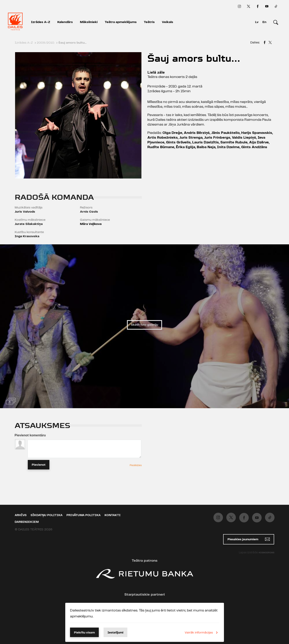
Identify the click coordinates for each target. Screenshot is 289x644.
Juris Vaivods (25, 212)
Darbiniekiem (27, 522)
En (264, 22)
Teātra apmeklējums (121, 22)
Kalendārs (65, 22)
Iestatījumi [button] (115, 633)
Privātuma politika (84, 515)
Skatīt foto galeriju (144, 325)
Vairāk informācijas (202, 632)
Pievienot (39, 465)
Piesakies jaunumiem (249, 539)
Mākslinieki (89, 22)
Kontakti (113, 515)
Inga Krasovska (27, 236)
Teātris (149, 22)
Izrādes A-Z (41, 22)
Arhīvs (21, 515)
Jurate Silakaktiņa (29, 224)
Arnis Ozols (89, 212)
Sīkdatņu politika (47, 515)
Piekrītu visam (84, 633)
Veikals (168, 22)
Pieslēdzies (136, 465)
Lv (257, 22)
